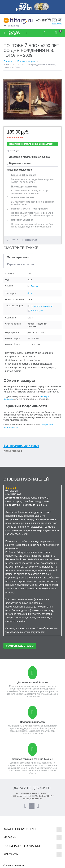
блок (30, 293)
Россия (35, 286)
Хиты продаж (13, 451)
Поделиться (29, 240)
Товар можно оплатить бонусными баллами (31, 144)
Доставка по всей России (33, 682)
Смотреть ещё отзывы (20, 646)
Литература (37, 310)
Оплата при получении (24, 186)
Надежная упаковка (22, 220)
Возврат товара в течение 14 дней (32, 759)
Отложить (14, 240)
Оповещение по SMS (23, 197)
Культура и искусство (42, 306)
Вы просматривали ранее (21, 446)
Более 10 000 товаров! (24, 175)
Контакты (57, 23)
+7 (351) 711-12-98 (49, 20)
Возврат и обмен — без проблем (29, 209)
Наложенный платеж (32, 722)
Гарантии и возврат (21, 264)
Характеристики (18, 257)
